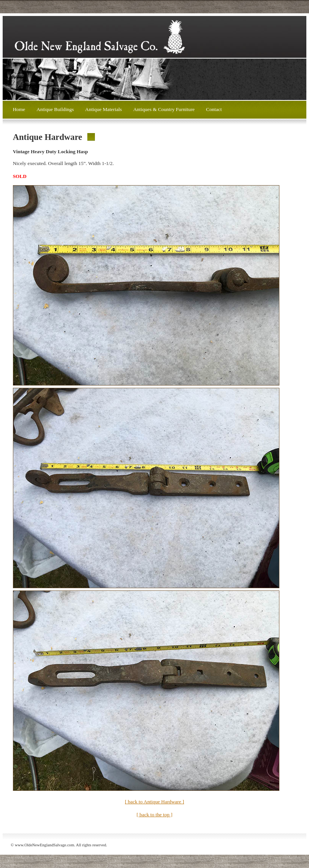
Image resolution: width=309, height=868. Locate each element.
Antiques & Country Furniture (164, 109)
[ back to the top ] (154, 815)
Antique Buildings (55, 109)
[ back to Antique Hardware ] (154, 802)
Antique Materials (103, 109)
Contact (214, 109)
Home (19, 109)
